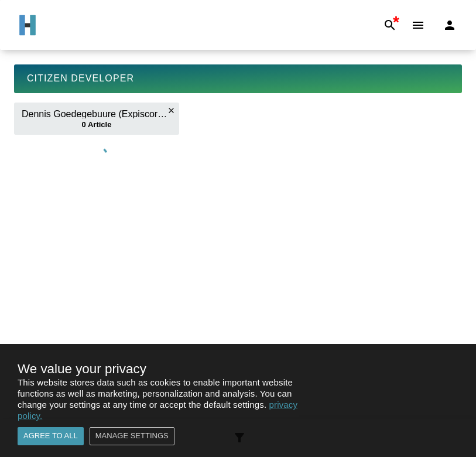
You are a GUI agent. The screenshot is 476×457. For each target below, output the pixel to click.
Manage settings (132, 436)
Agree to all (51, 436)
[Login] (450, 25)
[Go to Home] (28, 25)
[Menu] (418, 25)
